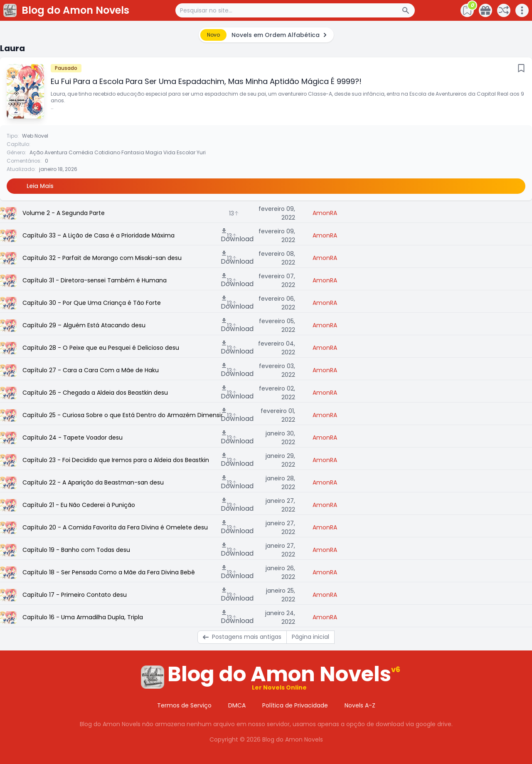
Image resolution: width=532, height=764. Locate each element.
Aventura (56, 152)
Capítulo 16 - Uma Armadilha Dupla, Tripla (83, 617)
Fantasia (133, 152)
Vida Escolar (179, 152)
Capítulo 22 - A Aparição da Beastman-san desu (93, 482)
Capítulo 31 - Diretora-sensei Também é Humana (95, 280)
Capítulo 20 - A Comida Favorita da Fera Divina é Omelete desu (115, 527)
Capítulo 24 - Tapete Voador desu (73, 438)
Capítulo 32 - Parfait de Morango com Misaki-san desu (102, 258)
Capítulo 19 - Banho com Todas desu (76, 550)
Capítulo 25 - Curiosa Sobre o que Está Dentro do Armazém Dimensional (122, 415)
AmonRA (325, 213)
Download (237, 236)
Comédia (81, 152)
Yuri (201, 152)
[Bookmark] (521, 68)
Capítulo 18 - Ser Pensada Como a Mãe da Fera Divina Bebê (109, 572)
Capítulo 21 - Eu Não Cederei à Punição (79, 505)
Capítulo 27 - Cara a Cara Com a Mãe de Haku (91, 370)
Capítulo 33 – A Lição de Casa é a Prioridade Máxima (99, 235)
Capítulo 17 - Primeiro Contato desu (75, 595)
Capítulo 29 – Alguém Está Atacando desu (84, 325)
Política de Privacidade (295, 705)
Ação (36, 152)
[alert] (266, 35)
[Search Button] (408, 10)
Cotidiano (107, 152)
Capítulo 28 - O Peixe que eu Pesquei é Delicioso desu (101, 348)
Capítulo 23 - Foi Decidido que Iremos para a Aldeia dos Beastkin (116, 460)
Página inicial (310, 637)
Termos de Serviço (184, 705)
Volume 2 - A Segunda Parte (64, 213)
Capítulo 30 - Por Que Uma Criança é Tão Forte (92, 303)
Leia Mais (40, 186)
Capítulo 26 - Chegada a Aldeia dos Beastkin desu (95, 393)
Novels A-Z (360, 705)
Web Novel (35, 136)
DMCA (237, 705)
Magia (154, 152)
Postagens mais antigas (242, 637)
